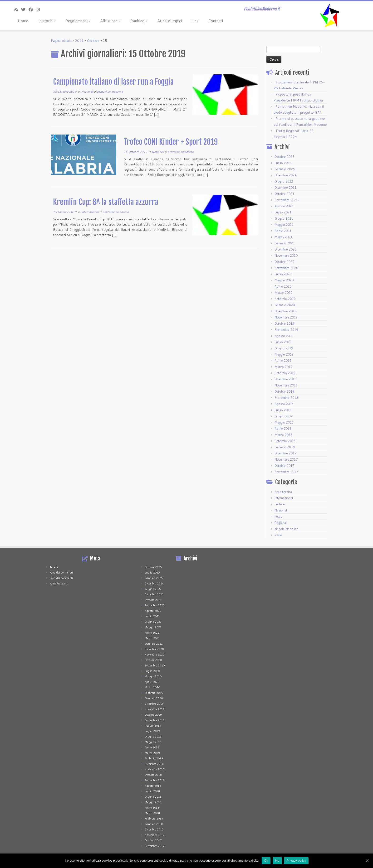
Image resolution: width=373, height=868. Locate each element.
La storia (47, 21)
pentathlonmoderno (110, 92)
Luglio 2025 (283, 163)
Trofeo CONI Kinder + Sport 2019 (171, 142)
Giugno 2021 (284, 218)
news (278, 516)
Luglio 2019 (283, 342)
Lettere (280, 504)
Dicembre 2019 (285, 311)
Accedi (54, 567)
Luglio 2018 (283, 410)
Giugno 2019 (284, 348)
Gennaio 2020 (285, 305)
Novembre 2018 (286, 385)
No (277, 861)
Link (195, 21)
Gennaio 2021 (285, 243)
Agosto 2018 (284, 404)
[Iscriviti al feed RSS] (18, 10)
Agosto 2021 (284, 206)
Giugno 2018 (284, 416)
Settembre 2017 (286, 472)
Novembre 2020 (286, 256)
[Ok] (367, 861)
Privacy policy (296, 861)
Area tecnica (283, 492)
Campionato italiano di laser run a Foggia (113, 82)
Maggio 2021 (284, 225)
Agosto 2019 (284, 336)
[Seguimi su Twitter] (25, 10)
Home (23, 21)
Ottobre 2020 (284, 262)
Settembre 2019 (286, 330)
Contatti (216, 21)
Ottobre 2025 (284, 157)
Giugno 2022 (284, 181)
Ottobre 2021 (284, 194)
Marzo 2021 (283, 237)
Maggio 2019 (284, 354)
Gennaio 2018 (285, 447)
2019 (79, 41)
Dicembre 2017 (285, 453)
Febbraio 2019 (285, 373)
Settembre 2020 (286, 268)
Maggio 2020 (284, 280)
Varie (278, 535)
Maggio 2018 (284, 422)
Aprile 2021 (283, 231)
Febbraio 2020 (285, 299)
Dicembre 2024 (285, 175)
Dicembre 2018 (285, 379)
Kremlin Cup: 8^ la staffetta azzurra (106, 202)
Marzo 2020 (283, 293)
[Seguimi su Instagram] (39, 10)
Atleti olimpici (170, 21)
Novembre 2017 (286, 459)
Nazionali (88, 92)
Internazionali (90, 212)
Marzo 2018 (283, 435)
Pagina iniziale (61, 41)
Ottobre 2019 (284, 323)
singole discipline (286, 529)
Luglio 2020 (283, 274)
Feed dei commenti (61, 578)
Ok (266, 861)
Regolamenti (78, 21)
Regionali (281, 523)
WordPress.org (59, 583)
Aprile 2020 (283, 286)
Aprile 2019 (283, 361)
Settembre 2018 (286, 398)
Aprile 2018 (283, 429)
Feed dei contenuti (61, 573)
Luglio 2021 (283, 212)
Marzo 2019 (283, 367)
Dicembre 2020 (285, 249)
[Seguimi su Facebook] (32, 10)
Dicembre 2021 (285, 188)
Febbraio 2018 (285, 441)
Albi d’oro (110, 21)
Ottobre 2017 (284, 466)
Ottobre (93, 41)
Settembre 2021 (286, 200)
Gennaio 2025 (285, 169)
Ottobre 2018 (284, 391)
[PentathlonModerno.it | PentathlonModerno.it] (330, 15)
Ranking (139, 21)
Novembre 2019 (286, 317)
